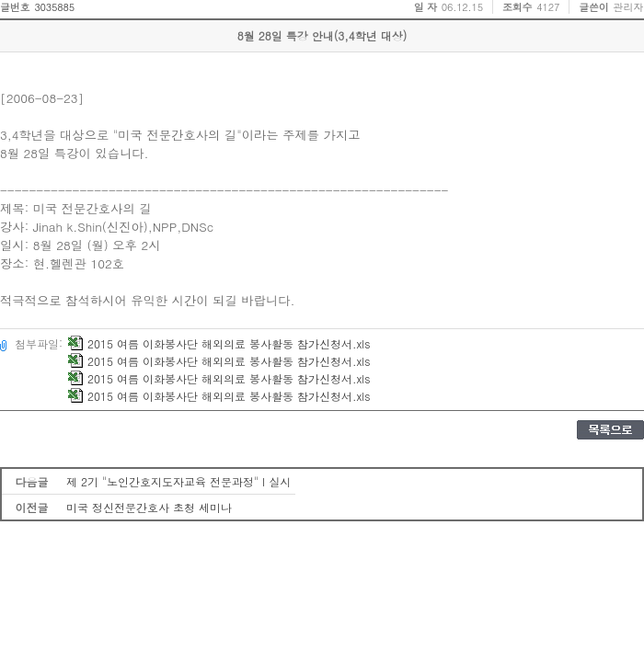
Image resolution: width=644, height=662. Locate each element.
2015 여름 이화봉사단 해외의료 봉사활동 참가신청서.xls (219, 343)
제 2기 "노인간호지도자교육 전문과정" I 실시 (178, 481)
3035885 (54, 7)
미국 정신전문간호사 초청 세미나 (149, 507)
